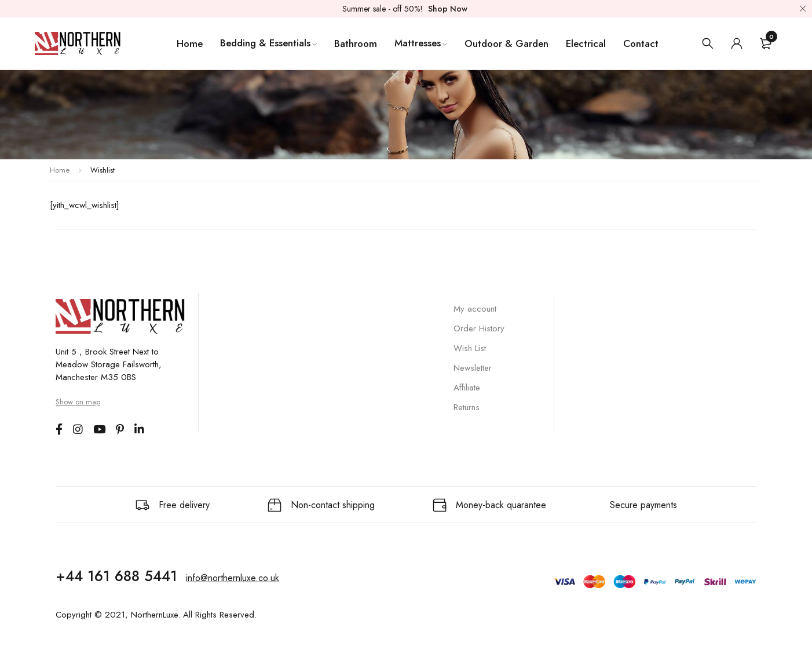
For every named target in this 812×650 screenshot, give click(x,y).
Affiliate (467, 388)
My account (475, 309)
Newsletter (473, 368)
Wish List (470, 348)
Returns (467, 407)
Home (60, 170)
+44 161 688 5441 (116, 576)
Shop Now (448, 9)
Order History (479, 328)
